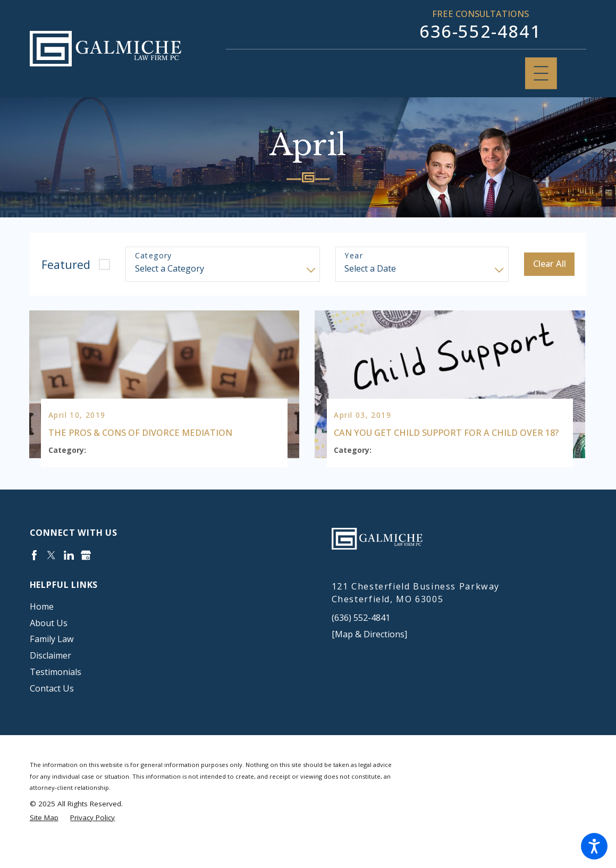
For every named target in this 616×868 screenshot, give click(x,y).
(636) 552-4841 (361, 637)
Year (354, 256)
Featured (66, 264)
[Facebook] (34, 574)
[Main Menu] (541, 73)
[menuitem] (157, 626)
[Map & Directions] (369, 653)
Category (154, 256)
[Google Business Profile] (86, 574)
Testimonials (56, 692)
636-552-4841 (480, 31)
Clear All (550, 264)
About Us (49, 642)
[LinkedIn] (69, 574)
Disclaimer (50, 675)
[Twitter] (51, 574)
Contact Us (52, 708)
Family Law (52, 659)
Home (42, 626)
